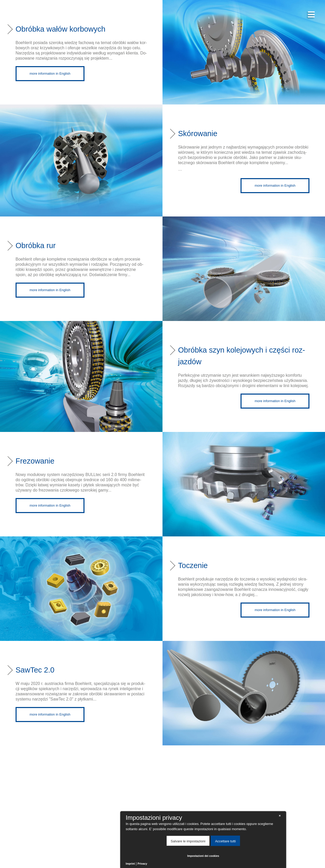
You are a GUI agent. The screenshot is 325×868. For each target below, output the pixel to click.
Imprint (130, 864)
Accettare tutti (225, 841)
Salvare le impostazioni (188, 841)
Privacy (142, 864)
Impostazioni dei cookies (203, 856)
